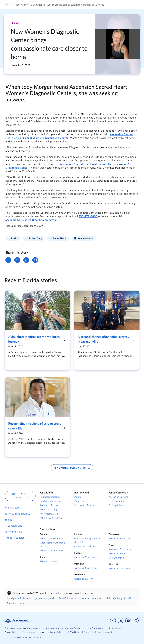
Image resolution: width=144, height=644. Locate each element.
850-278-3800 (88, 216)
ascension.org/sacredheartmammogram (31, 220)
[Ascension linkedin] (121, 621)
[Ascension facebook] (113, 621)
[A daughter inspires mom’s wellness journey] (36, 339)
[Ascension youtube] (128, 621)
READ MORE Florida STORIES (72, 468)
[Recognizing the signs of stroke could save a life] (36, 426)
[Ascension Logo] (18, 622)
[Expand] (7, 5)
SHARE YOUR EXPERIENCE (20, 496)
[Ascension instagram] (136, 621)
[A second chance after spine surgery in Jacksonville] (105, 339)
